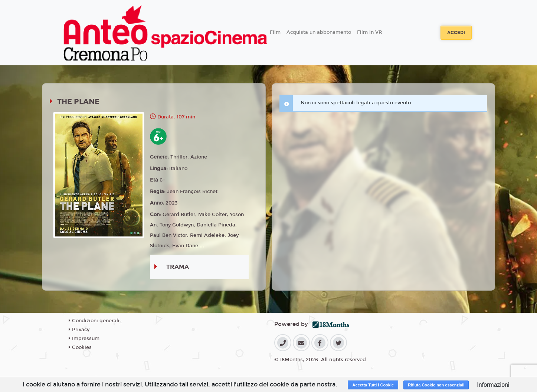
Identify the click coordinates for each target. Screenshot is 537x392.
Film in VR (369, 32)
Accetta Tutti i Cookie (373, 385)
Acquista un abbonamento (319, 32)
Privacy (79, 330)
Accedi (456, 33)
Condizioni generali (94, 321)
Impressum (84, 339)
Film (275, 32)
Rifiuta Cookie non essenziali (436, 385)
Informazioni (493, 385)
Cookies (80, 347)
